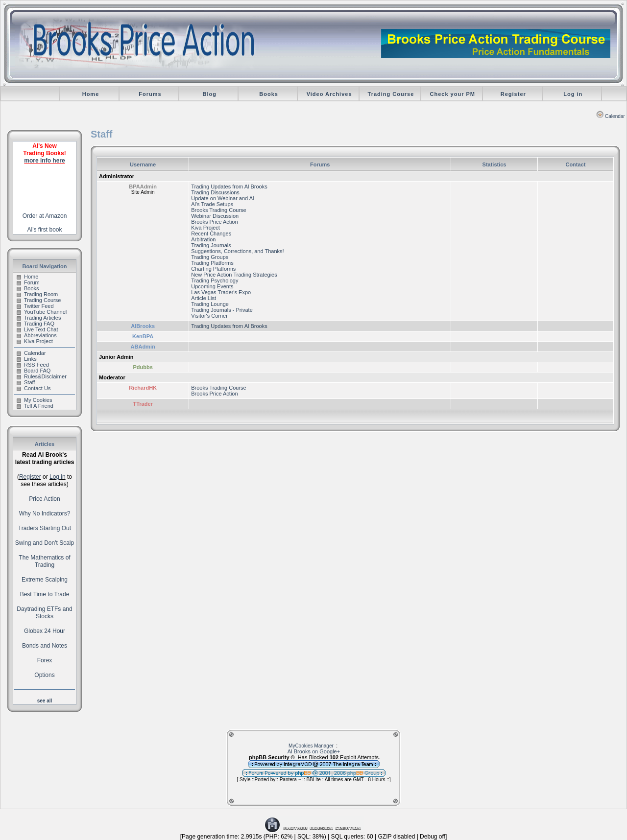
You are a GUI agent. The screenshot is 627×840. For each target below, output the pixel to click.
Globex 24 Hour (45, 631)
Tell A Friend (35, 406)
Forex (45, 660)
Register (513, 94)
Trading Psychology (215, 280)
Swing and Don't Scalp (45, 543)
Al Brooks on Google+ (314, 751)
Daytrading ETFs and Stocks (44, 613)
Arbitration (203, 239)
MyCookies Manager (311, 746)
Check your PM (453, 94)
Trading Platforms (212, 263)
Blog (209, 94)
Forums (150, 94)
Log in (573, 94)
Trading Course (391, 94)
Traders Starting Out (45, 528)
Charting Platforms (213, 269)
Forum (28, 282)
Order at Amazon (45, 216)
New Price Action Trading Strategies (234, 275)
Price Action (44, 499)
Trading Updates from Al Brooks (229, 187)
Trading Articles (39, 318)
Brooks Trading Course (219, 210)
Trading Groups (210, 257)
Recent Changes (211, 233)
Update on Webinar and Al (222, 198)
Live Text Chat (37, 329)
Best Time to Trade (45, 594)
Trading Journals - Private (222, 310)
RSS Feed (33, 365)
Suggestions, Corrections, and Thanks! (237, 251)
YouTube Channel (42, 312)
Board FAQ (34, 371)
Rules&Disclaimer (42, 376)
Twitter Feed (35, 306)
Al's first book (45, 230)
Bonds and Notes (45, 646)
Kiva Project (35, 341)
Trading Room (37, 294)
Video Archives (329, 94)
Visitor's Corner (209, 316)
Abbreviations (37, 335)
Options (44, 675)
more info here (44, 161)
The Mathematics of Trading (44, 561)
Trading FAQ (36, 324)
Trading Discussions (215, 192)
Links (27, 359)
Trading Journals (211, 245)
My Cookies (34, 400)
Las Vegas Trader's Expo (221, 292)
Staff (26, 382)
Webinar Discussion (215, 216)
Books (269, 94)
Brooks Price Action (214, 222)
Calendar (611, 116)
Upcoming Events (212, 286)
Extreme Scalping (45, 580)
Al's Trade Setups (212, 204)
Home (91, 94)
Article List (204, 298)
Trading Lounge (210, 304)
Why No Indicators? (45, 513)
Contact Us (34, 388)
